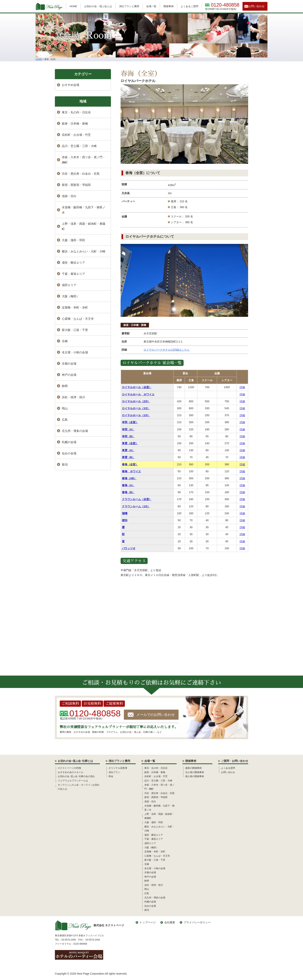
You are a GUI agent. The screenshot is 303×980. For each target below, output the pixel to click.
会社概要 (170, 922)
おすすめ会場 (71, 85)
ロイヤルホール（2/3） (136, 401)
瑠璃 (125, 513)
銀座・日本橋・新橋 (135, 325)
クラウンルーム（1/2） (136, 506)
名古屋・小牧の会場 (75, 352)
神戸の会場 (69, 375)
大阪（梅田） (71, 296)
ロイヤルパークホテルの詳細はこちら (167, 350)
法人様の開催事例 (195, 772)
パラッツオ (129, 548)
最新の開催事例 (193, 768)
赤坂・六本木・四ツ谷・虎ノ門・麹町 (84, 160)
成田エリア (69, 285)
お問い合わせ (256, 6)
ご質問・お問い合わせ (235, 761)
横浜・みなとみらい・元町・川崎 (84, 251)
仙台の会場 (69, 453)
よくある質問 (228, 768)
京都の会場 (69, 364)
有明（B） (128, 436)
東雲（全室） (130, 443)
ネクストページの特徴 (69, 768)
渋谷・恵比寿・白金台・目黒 (81, 174)
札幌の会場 (69, 442)
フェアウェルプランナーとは (73, 781)
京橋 (65, 341)
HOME (73, 6)
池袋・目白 (69, 196)
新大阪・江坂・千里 (75, 330)
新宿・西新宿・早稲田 (76, 185)
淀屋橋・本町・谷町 (75, 307)
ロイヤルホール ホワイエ (138, 394)
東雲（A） (128, 450)
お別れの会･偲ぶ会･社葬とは (75, 761)
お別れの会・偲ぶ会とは (98, 6)
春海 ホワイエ (131, 471)
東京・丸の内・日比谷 (76, 112)
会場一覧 (151, 6)
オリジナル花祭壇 (118, 768)
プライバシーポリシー (197, 922)
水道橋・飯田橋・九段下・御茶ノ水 (84, 210)
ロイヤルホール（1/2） (136, 408)
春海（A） (128, 485)
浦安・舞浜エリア (73, 263)
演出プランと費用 (129, 6)
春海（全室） (130, 464)
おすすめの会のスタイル (71, 772)
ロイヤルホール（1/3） (136, 415)
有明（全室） (130, 422)
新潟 (65, 464)
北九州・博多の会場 (75, 431)
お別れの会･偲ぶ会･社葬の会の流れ (76, 776)
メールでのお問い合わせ (156, 715)
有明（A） (128, 429)
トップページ (148, 922)
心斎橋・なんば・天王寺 (78, 319)
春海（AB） (129, 478)
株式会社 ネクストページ (89, 925)
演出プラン (114, 772)
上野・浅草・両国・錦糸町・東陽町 (84, 226)
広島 (65, 420)
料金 (111, 776)
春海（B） (128, 492)
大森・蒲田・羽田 (73, 240)
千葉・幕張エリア (73, 274)
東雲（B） (128, 457)
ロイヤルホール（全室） (137, 387)
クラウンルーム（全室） (137, 499)
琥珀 (125, 520)
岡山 (65, 408)
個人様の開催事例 (195, 776)
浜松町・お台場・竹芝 (76, 135)
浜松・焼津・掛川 (73, 397)
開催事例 (169, 6)
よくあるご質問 (189, 6)
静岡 (65, 386)
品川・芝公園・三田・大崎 (79, 146)
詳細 (242, 387)
